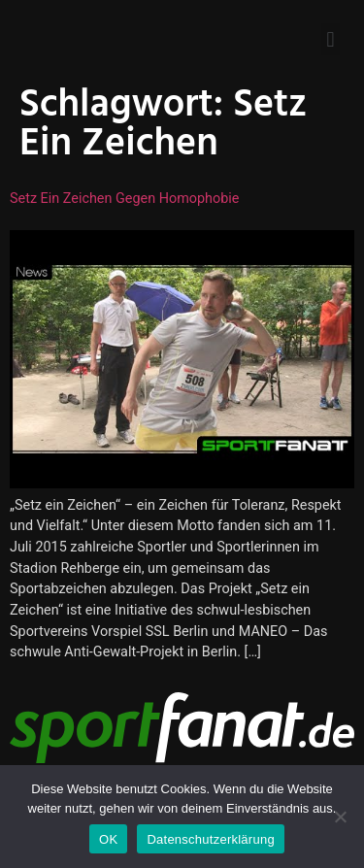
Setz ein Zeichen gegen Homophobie (124, 199)
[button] (331, 39)
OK (108, 839)
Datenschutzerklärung (210, 839)
